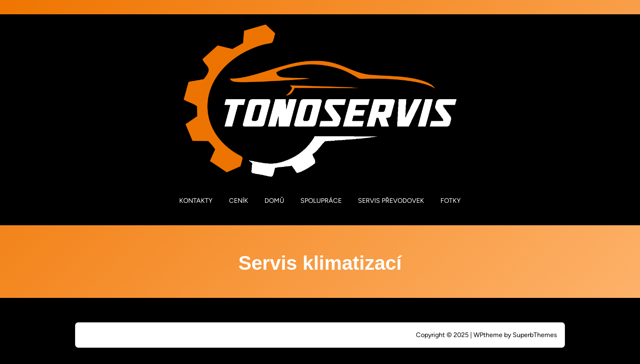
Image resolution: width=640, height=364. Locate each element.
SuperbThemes (535, 335)
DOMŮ (274, 201)
